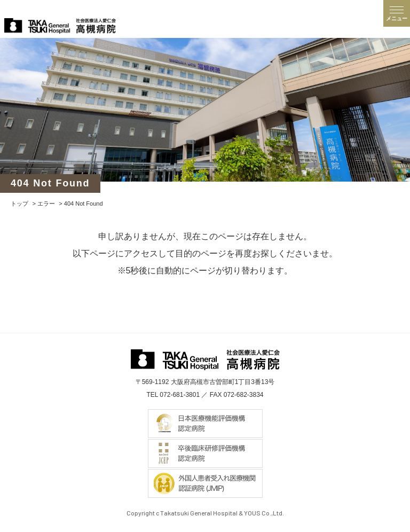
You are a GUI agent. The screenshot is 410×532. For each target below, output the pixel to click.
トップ (19, 204)
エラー (46, 204)
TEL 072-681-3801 (173, 395)
